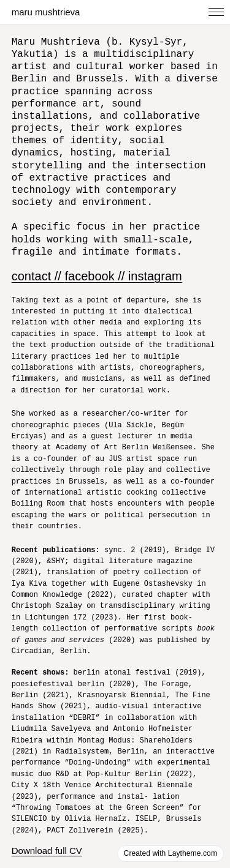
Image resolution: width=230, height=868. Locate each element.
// (121, 266)
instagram (155, 266)
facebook (89, 266)
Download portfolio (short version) (82, 851)
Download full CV (47, 829)
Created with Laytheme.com (171, 853)
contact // (38, 266)
